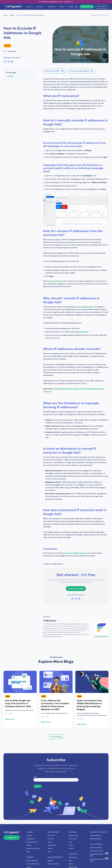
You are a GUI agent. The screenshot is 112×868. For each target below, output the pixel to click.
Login (76, 7)
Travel (49, 852)
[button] (30, 7)
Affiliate (29, 845)
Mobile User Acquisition (33, 848)
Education (51, 839)
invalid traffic (83, 332)
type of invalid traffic (84, 307)
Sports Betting (52, 845)
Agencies (50, 861)
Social (28, 852)
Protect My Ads (87, 7)
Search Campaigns (96, 835)
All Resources (73, 857)
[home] (14, 7)
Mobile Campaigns (96, 839)
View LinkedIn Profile (101, 637)
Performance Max (32, 842)
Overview (29, 835)
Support (71, 848)
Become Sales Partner (33, 864)
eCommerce (51, 835)
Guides (71, 864)
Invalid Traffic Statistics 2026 (97, 855)
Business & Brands (53, 864)
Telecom (50, 848)
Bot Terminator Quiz (96, 848)
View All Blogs (56, 737)
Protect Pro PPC (53, 281)
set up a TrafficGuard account (78, 553)
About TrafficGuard (32, 861)
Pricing (71, 7)
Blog (70, 861)
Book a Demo (102, 7)
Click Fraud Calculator (97, 851)
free (85, 383)
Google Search (31, 839)
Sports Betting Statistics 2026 (97, 860)
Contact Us (12, 838)
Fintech (50, 842)
